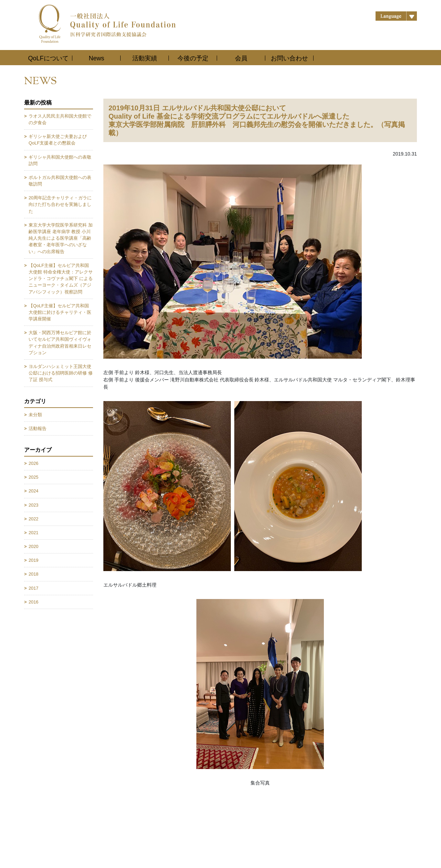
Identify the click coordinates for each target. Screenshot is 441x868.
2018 (33, 574)
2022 (33, 519)
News (96, 58)
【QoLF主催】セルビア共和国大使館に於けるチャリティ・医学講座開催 (60, 312)
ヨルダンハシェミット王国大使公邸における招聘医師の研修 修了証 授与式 (61, 373)
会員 (241, 58)
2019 (33, 560)
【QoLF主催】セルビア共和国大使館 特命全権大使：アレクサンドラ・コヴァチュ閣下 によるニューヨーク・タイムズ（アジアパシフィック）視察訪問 (61, 279)
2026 (33, 463)
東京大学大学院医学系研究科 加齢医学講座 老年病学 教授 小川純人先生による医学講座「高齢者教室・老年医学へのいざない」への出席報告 (61, 238)
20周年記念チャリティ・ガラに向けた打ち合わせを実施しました (60, 204)
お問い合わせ (289, 58)
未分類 (35, 415)
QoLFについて (48, 58)
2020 (33, 546)
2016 (33, 602)
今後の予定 (193, 58)
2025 (33, 477)
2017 (33, 588)
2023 (33, 505)
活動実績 (145, 58)
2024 (33, 491)
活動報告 (38, 428)
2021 (33, 533)
